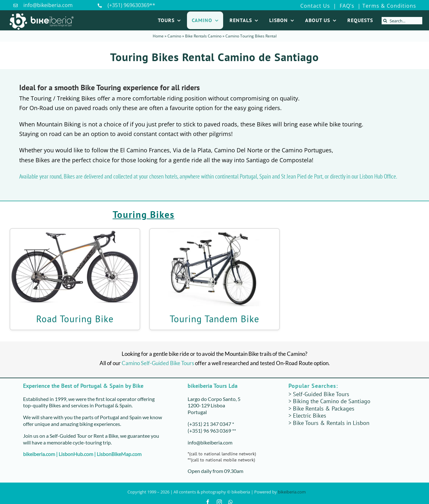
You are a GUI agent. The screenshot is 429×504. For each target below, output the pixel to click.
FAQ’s (346, 6)
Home (158, 36)
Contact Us (315, 6)
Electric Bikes (310, 416)
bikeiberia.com (39, 454)
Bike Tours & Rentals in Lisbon (331, 423)
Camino (174, 36)
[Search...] (402, 21)
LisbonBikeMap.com (119, 454)
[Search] (385, 21)
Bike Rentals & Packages (324, 408)
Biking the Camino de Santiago (332, 401)
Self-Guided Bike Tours (321, 394)
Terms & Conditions (389, 6)
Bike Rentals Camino (203, 36)
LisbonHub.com (76, 454)
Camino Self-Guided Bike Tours (158, 363)
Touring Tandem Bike (214, 319)
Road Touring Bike (75, 319)
